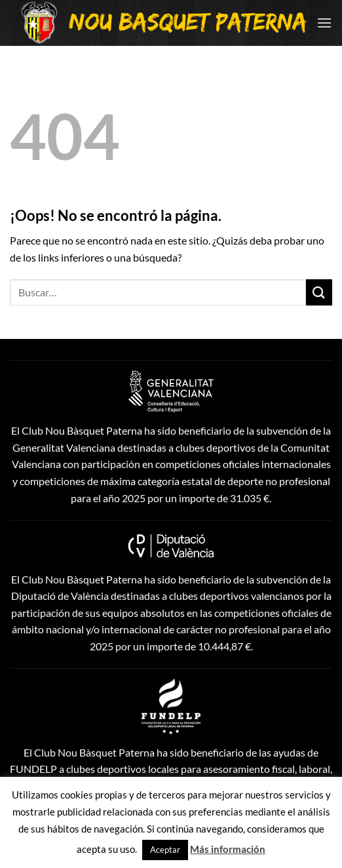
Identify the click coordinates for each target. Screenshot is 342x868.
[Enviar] (319, 292)
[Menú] (324, 23)
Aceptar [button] (165, 850)
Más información (228, 849)
